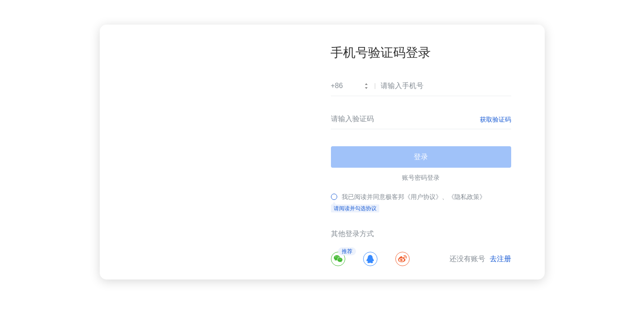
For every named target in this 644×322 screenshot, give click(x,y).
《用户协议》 (423, 197)
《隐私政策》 (467, 197)
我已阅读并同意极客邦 (373, 197)
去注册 (500, 259)
